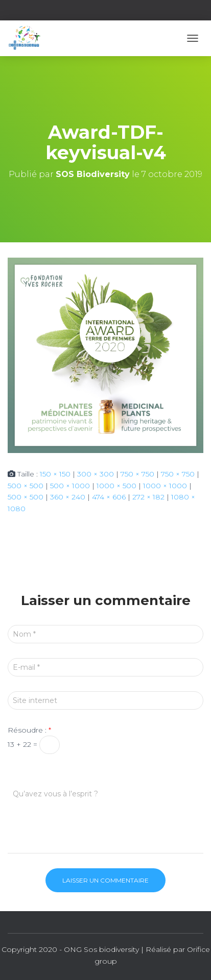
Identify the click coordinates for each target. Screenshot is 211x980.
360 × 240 (68, 497)
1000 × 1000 (165, 486)
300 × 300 (96, 474)
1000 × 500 (116, 486)
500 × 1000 (70, 486)
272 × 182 (148, 497)
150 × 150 (55, 474)
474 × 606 (109, 497)
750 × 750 (137, 474)
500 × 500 (26, 486)
